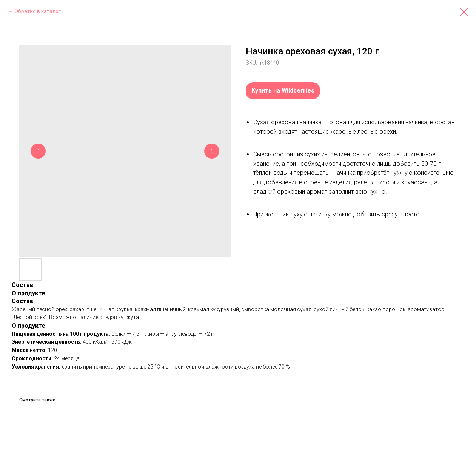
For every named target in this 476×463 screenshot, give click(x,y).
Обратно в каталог (38, 11)
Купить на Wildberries (283, 90)
